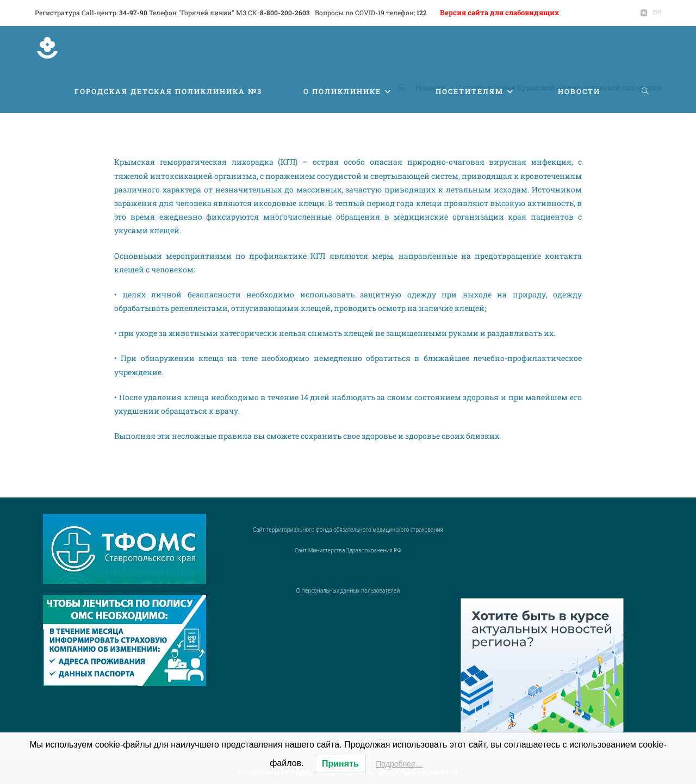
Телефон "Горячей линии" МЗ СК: (229, 13)
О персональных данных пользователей (348, 590)
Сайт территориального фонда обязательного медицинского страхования (348, 530)
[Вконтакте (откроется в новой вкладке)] (644, 13)
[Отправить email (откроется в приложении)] (656, 13)
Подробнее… (399, 764)
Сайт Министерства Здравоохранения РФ (348, 550)
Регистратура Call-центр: (91, 13)
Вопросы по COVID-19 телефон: (371, 13)
